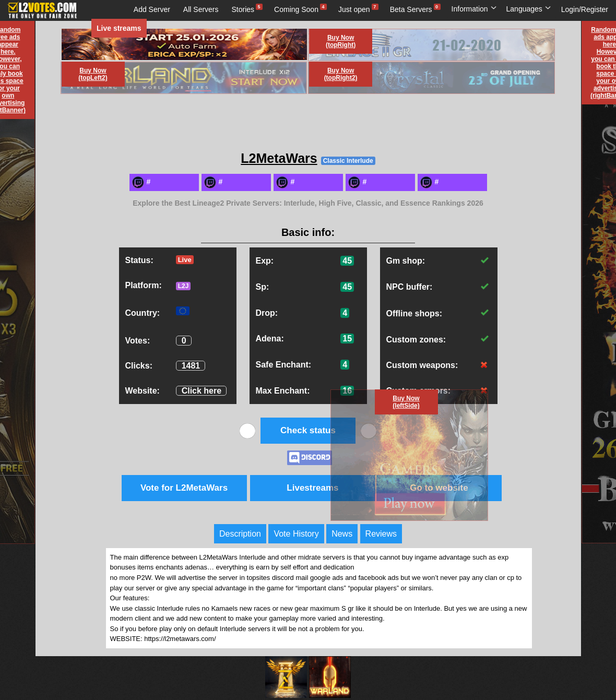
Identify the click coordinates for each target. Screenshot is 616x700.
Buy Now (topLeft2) (93, 74)
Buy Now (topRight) (341, 41)
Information (474, 9)
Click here (202, 391)
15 (347, 339)
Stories (243, 9)
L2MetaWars (279, 158)
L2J (183, 286)
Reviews (381, 534)
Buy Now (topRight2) (341, 74)
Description (240, 534)
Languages (529, 9)
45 (347, 261)
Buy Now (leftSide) (406, 402)
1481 (191, 366)
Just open (354, 9)
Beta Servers (411, 9)
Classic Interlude (348, 161)
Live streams (119, 28)
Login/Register (585, 9)
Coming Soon (296, 9)
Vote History (296, 534)
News (342, 534)
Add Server (152, 9)
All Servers (201, 9)
